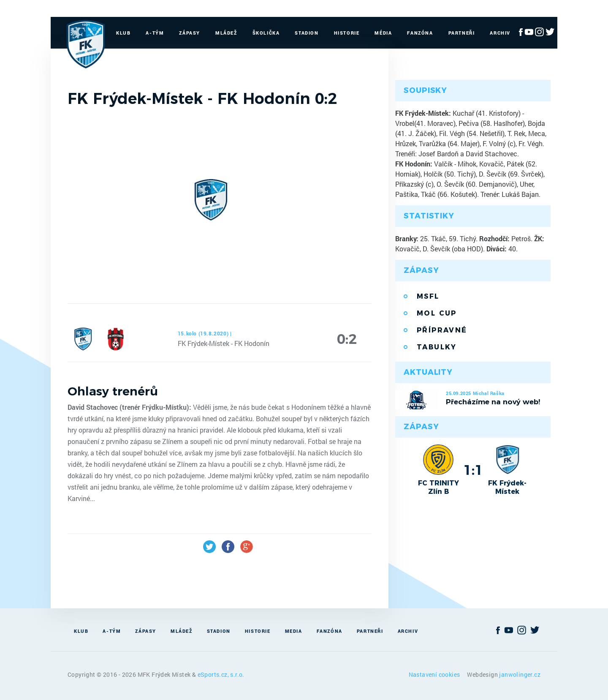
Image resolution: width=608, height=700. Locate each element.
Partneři (462, 33)
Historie (347, 33)
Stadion (307, 33)
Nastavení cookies (435, 674)
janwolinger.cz (520, 674)
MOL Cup (437, 313)
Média (383, 33)
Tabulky (437, 347)
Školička (266, 33)
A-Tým (155, 33)
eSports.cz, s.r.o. (221, 674)
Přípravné (442, 330)
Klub (123, 33)
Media (294, 631)
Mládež (226, 33)
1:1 (473, 470)
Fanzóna (420, 33)
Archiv (500, 33)
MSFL (428, 296)
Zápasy (190, 33)
